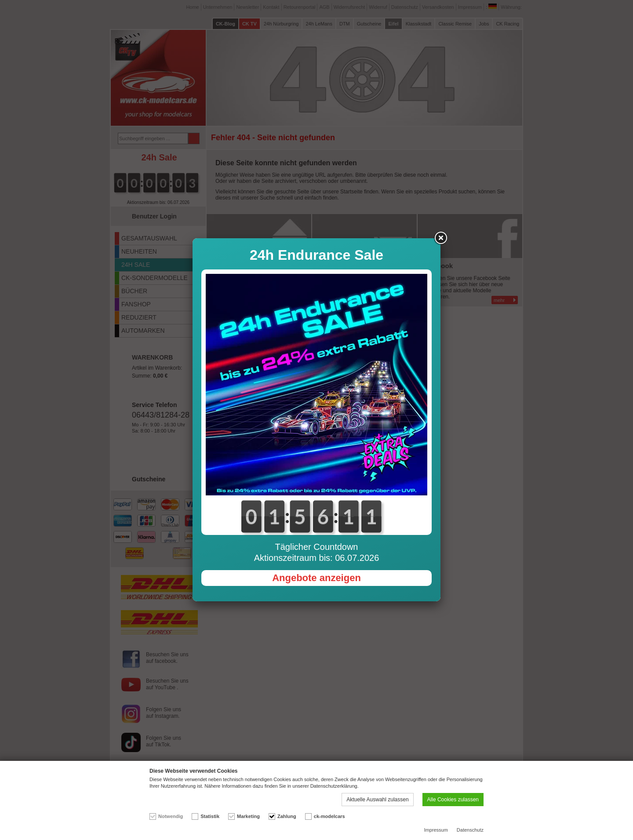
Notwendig (171, 816)
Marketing (248, 816)
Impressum (436, 830)
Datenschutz (470, 830)
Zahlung (287, 816)
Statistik (210, 816)
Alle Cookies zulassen (453, 800)
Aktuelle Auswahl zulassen (377, 800)
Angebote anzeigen (316, 578)
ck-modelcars (329, 816)
